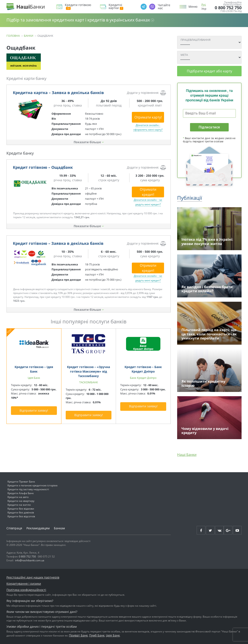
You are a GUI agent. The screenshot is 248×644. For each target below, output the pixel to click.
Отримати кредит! (148, 192)
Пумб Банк (97, 635)
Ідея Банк (113, 635)
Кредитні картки (116, 7)
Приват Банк (78, 635)
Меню (193, 7)
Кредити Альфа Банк (21, 493)
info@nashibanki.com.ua (30, 560)
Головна (13, 36)
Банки (29, 36)
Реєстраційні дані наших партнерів (33, 577)
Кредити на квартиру (21, 501)
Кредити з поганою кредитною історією (33, 485)
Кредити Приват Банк (21, 482)
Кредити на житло (19, 505)
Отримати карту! (148, 117)
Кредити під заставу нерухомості (28, 489)
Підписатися (209, 127)
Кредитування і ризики (24, 584)
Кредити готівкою (78, 7)
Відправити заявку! (34, 410)
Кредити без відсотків (21, 516)
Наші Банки (187, 455)
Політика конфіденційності (26, 590)
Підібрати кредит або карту (209, 71)
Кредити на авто (18, 497)
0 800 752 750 (228, 8)
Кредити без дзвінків (21, 512)
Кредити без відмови (21, 509)
